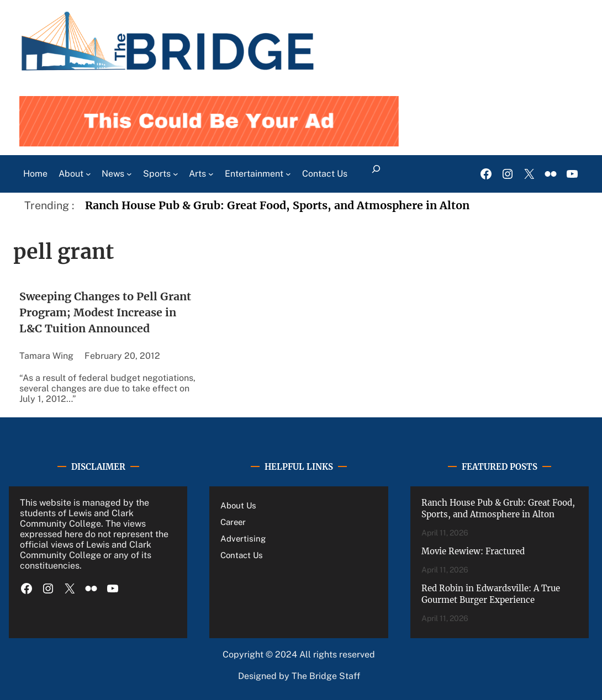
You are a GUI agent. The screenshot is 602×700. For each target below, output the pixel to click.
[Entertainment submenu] (288, 174)
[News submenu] (129, 174)
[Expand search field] (376, 174)
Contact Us (242, 555)
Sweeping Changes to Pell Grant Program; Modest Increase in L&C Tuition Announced (105, 313)
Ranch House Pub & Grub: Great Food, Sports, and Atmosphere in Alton (277, 205)
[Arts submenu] (211, 174)
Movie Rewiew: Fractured (473, 551)
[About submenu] (88, 174)
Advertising (243, 539)
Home (35, 174)
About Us (238, 505)
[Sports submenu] (176, 174)
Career (233, 522)
